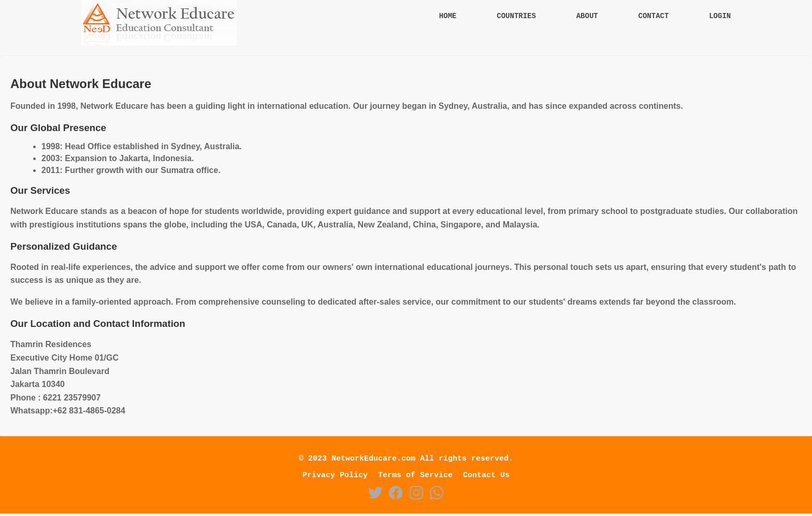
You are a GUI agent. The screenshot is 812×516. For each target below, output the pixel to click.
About (587, 17)
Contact (654, 17)
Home (448, 17)
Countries (516, 17)
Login (720, 17)
